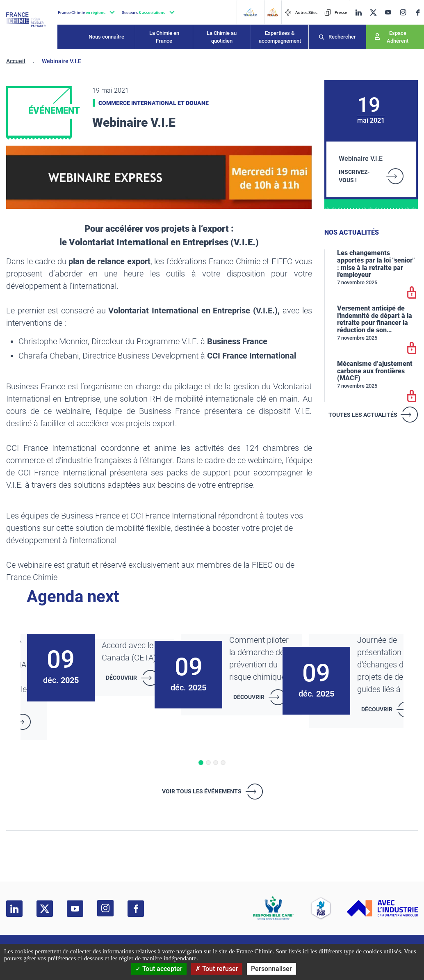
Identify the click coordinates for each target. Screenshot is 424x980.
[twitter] (373, 13)
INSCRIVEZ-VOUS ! (354, 176)
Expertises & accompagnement (280, 37)
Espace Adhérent (398, 37)
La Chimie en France (164, 37)
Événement (54, 111)
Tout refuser (217, 969)
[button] (201, 763)
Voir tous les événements (202, 791)
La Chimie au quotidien (222, 37)
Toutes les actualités (363, 415)
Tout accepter (159, 969)
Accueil (16, 61)
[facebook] (418, 13)
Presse (336, 13)
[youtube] (388, 13)
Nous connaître (106, 37)
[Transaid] (250, 12)
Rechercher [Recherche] (342, 37)
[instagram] (403, 12)
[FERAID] (272, 12)
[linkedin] (358, 13)
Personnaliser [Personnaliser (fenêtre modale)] (271, 969)
